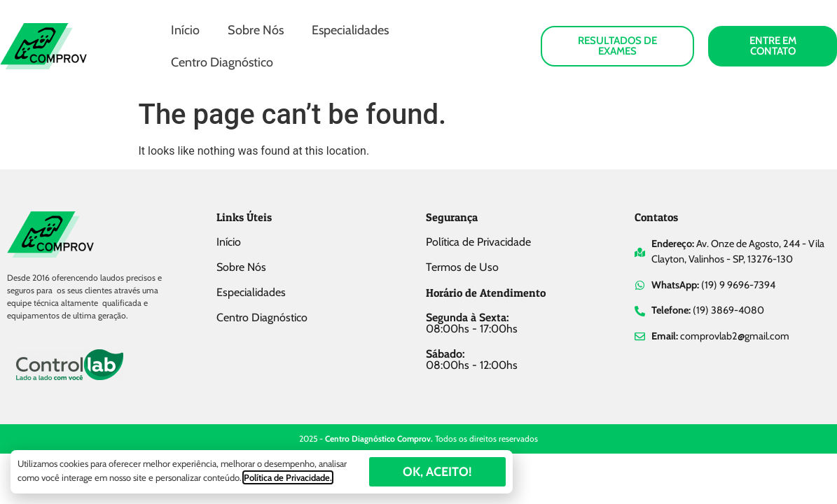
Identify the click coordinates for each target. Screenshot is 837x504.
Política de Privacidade (478, 242)
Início (185, 30)
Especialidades (350, 30)
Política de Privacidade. (288, 477)
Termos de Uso (462, 267)
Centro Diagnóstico (222, 62)
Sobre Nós (256, 30)
